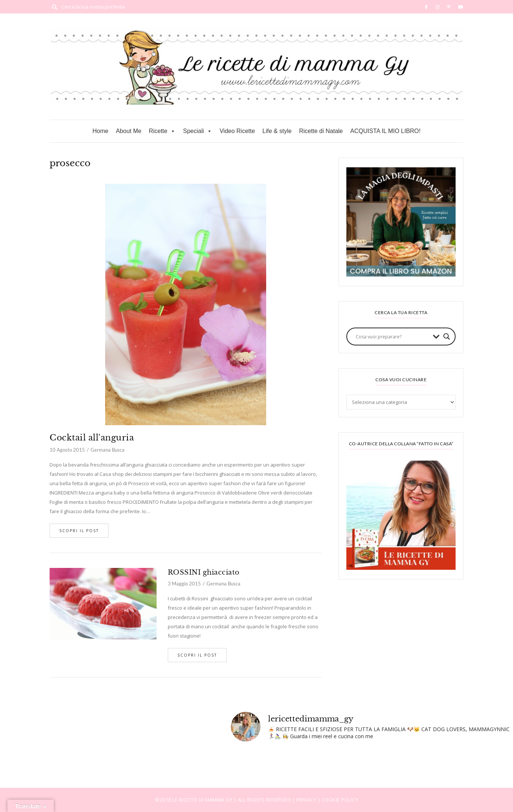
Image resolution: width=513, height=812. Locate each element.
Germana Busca (108, 450)
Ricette (162, 131)
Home (100, 131)
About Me (129, 131)
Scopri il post (79, 531)
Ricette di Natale (321, 131)
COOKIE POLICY (340, 800)
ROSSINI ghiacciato (204, 572)
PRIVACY (307, 800)
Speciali (198, 131)
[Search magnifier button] (447, 337)
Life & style (277, 131)
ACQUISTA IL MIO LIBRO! (385, 131)
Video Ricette (237, 131)
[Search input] (392, 337)
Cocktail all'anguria (92, 438)
